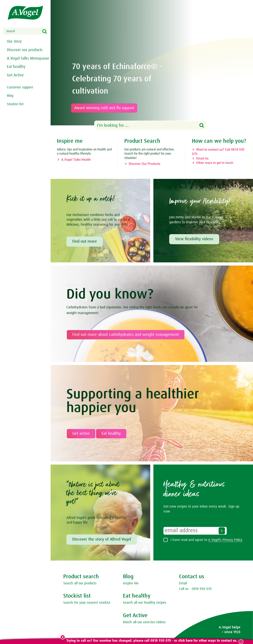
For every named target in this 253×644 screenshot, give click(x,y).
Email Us (202, 158)
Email (183, 583)
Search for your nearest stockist (87, 603)
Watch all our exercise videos (144, 622)
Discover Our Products (144, 164)
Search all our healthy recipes (145, 603)
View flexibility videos (194, 239)
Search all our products (80, 583)
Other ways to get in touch (215, 163)
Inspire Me (131, 583)
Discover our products (25, 52)
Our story (14, 42)
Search (47, 32)
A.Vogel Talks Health (76, 160)
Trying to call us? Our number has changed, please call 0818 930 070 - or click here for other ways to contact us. (152, 641)
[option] (152, 63)
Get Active (15, 85)
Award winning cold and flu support (106, 108)
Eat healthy (16, 76)
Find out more (85, 241)
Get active (81, 434)
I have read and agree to (206, 540)
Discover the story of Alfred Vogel (102, 539)
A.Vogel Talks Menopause (18, 64)
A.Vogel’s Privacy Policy (225, 540)
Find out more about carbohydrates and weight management (126, 335)
